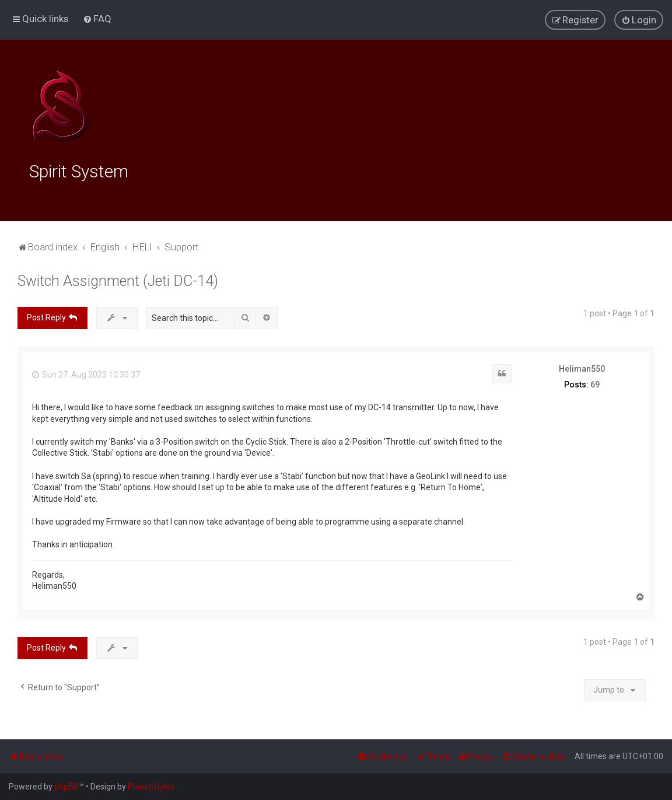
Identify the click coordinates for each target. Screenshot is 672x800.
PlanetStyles (151, 787)
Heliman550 (582, 366)
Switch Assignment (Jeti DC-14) (118, 278)
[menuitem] (97, 18)
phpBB (66, 787)
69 (595, 382)
